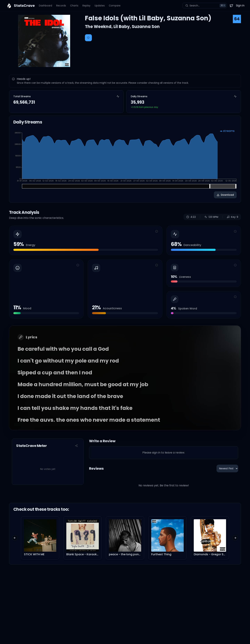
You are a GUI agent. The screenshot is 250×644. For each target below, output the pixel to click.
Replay (86, 6)
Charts (74, 6)
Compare (115, 6)
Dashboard (45, 6)
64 (237, 19)
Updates (100, 6)
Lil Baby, (123, 27)
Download (225, 195)
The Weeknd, (99, 27)
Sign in (240, 5)
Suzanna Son (146, 27)
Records (61, 6)
